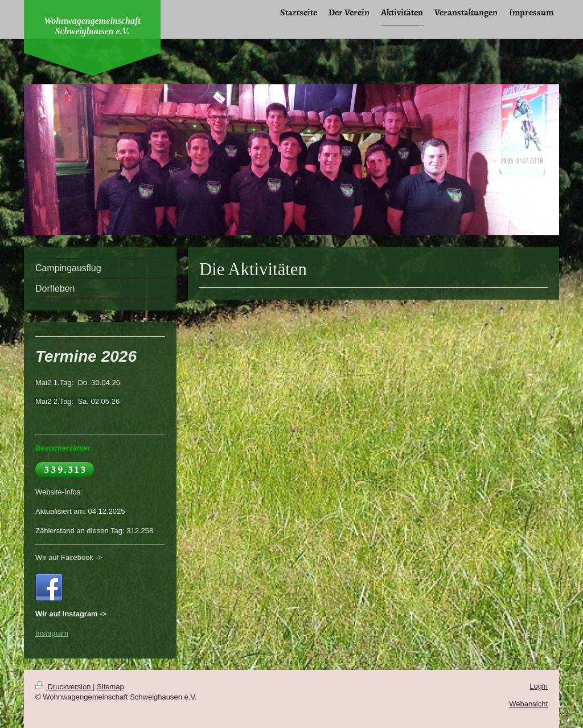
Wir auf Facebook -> (69, 557)
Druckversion (64, 687)
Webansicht (528, 704)
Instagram (52, 633)
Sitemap (110, 687)
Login (539, 686)
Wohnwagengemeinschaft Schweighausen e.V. (92, 26)
